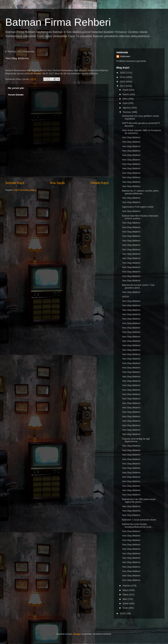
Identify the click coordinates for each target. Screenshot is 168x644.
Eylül (125, 103)
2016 (123, 613)
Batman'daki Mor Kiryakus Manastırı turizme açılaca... (140, 217)
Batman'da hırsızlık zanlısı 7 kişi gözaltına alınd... (138, 286)
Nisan (126, 595)
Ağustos (127, 108)
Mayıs (126, 590)
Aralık (126, 90)
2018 (123, 82)
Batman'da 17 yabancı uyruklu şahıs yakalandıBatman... (140, 192)
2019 (123, 77)
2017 (123, 86)
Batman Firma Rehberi (58, 22)
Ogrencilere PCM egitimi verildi (138, 207)
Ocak (126, 608)
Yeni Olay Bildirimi (131, 137)
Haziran (127, 586)
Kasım (126, 94)
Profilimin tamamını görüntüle (131, 61)
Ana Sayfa (57, 183)
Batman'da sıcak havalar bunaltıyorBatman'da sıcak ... (138, 525)
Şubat (126, 603)
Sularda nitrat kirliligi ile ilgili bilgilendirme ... (136, 440)
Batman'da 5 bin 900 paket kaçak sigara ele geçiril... (139, 501)
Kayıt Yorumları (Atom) (25, 190)
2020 (123, 73)
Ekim (126, 99)
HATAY (125, 297)
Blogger (77, 634)
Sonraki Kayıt (15, 183)
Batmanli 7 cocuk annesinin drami (139, 520)
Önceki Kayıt (99, 183)
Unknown (125, 56)
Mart (125, 599)
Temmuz (127, 112)
